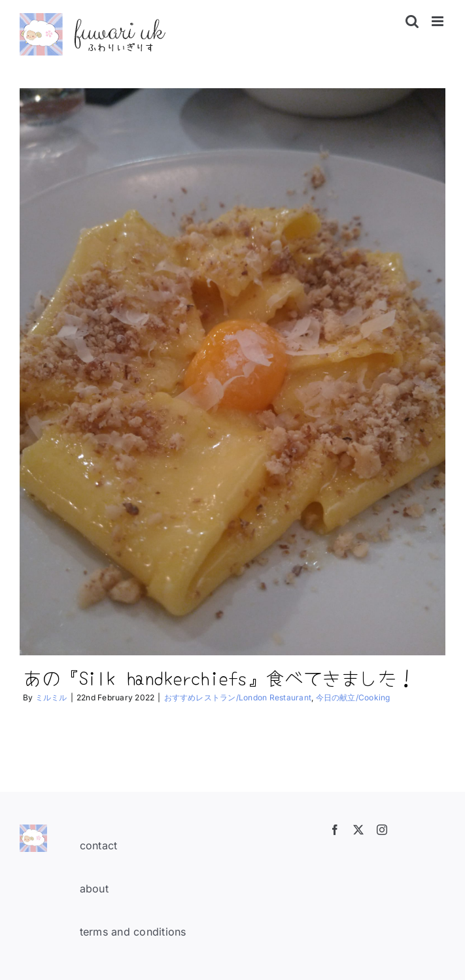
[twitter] (358, 830)
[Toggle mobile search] (412, 21)
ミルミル (51, 697)
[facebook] (335, 830)
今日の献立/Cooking (353, 697)
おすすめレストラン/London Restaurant (238, 697)
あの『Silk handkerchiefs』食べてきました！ (219, 677)
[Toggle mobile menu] (439, 21)
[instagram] (382, 830)
